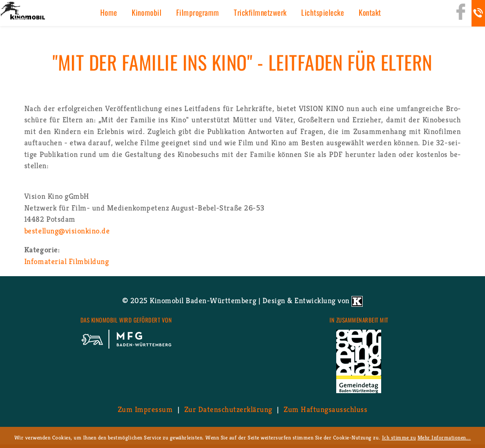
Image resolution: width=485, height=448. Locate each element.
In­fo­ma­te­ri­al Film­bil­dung (67, 261)
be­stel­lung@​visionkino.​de (67, 231)
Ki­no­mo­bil (147, 12)
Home (109, 12)
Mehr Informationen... (444, 437)
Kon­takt (370, 12)
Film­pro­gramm (198, 12)
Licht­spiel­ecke (323, 12)
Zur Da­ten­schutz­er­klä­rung (228, 409)
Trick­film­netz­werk (260, 12)
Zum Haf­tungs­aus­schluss (325, 409)
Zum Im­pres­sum (145, 409)
